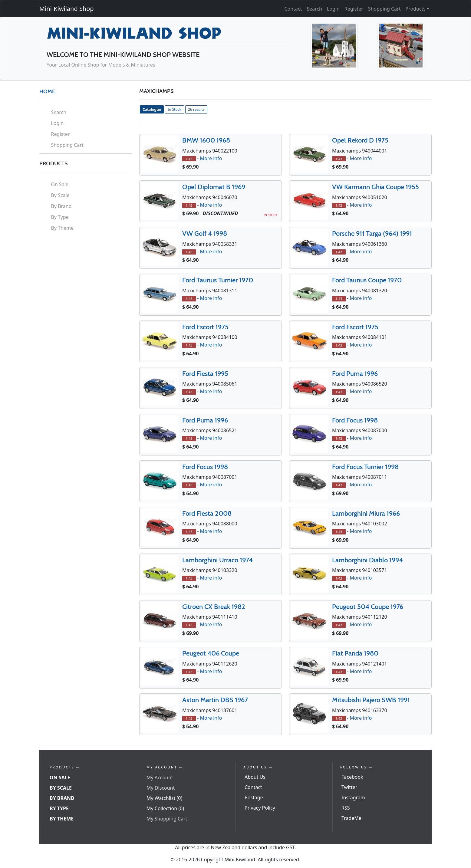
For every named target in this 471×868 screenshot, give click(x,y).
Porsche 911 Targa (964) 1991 (372, 233)
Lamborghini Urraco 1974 (217, 560)
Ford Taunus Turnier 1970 (218, 280)
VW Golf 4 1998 (205, 233)
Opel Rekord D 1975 (360, 140)
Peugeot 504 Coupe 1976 (368, 607)
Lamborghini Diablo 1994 (367, 560)
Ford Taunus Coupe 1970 (367, 280)
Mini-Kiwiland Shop (67, 9)
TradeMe (351, 818)
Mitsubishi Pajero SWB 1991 (371, 700)
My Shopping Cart (167, 819)
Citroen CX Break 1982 (214, 607)
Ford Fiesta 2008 (207, 513)
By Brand (61, 206)
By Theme (62, 228)
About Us (255, 777)
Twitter (349, 787)
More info (211, 158)
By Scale (60, 195)
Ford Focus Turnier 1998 (365, 467)
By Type (60, 217)
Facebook (352, 777)
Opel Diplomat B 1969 (214, 187)
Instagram (353, 797)
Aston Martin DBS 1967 (215, 700)
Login (333, 9)
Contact (293, 9)
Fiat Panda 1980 (355, 653)
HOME (47, 91)
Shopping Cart (384, 9)
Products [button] (415, 9)
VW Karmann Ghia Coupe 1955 (375, 187)
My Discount (161, 788)
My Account (160, 778)
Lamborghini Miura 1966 (366, 513)
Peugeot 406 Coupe (211, 653)
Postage (254, 797)
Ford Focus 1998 (355, 420)
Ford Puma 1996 (355, 374)
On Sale (59, 184)
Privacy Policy (260, 808)
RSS (346, 808)
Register (354, 9)
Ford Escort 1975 (205, 327)
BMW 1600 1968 (206, 140)
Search (314, 9)
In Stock (175, 109)
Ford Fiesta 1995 (205, 374)
